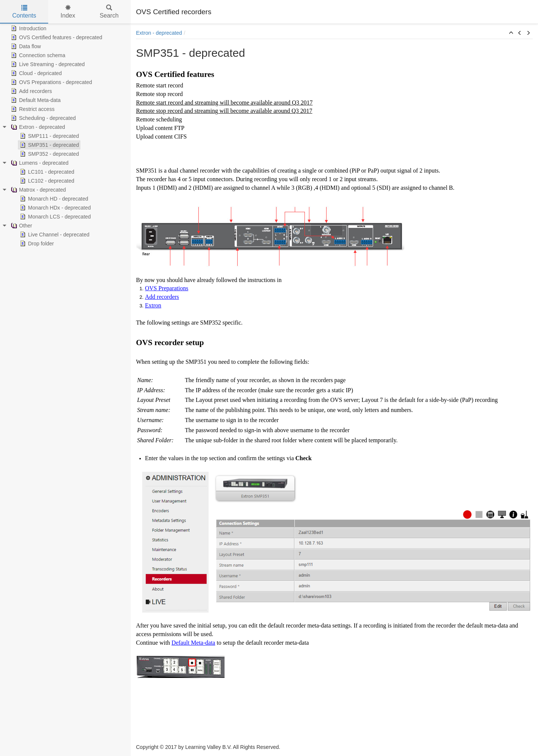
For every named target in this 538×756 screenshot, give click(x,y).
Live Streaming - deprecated (47, 64)
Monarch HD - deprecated (53, 199)
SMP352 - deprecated (49, 154)
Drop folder (36, 244)
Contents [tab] (24, 12)
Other (21, 226)
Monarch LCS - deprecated (55, 217)
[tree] (65, 136)
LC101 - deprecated (46, 172)
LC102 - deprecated (46, 181)
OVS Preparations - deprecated (51, 82)
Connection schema (37, 55)
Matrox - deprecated (38, 190)
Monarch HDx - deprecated (55, 208)
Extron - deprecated (37, 127)
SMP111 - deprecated (49, 136)
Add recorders (31, 91)
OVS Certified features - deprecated (56, 37)
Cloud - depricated (35, 73)
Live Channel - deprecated (54, 235)
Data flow (25, 46)
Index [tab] (68, 12)
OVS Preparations (167, 288)
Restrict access (32, 109)
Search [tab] (109, 12)
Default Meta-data (35, 100)
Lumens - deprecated (39, 163)
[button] (511, 33)
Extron (153, 305)
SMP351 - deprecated (49, 145)
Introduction (28, 28)
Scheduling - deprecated (43, 118)
